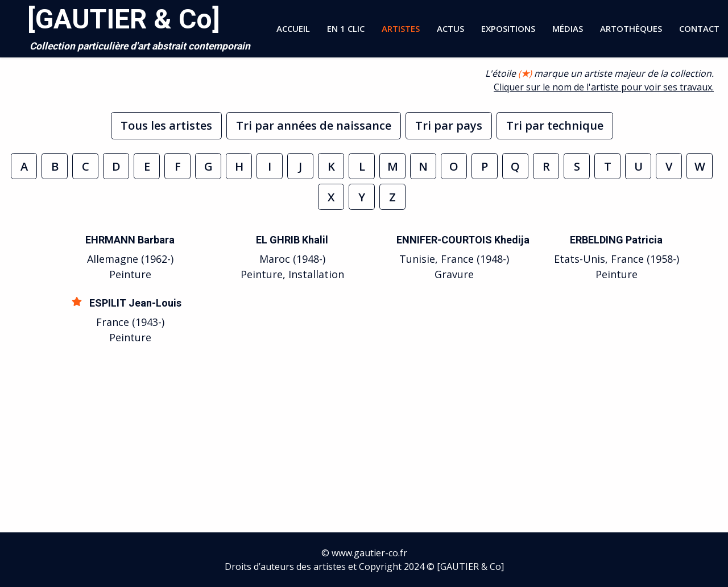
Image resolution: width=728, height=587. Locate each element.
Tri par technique (555, 125)
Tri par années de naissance (314, 125)
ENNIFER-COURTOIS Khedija (463, 240)
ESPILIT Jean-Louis (135, 303)
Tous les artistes (166, 125)
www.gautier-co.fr (369, 553)
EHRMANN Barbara (130, 240)
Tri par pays (449, 125)
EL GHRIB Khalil (292, 240)
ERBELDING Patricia (616, 240)
